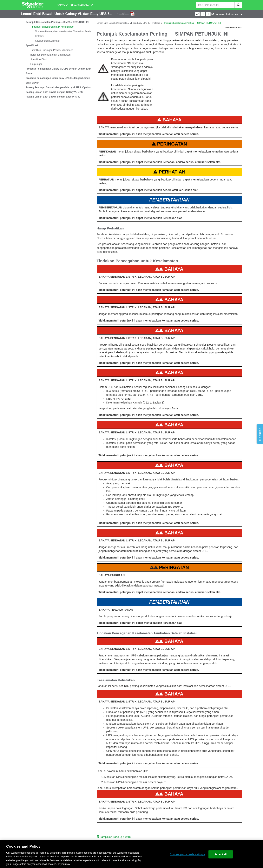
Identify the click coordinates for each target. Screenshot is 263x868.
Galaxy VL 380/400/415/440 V (75, 5)
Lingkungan (36, 64)
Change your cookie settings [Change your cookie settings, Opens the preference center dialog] (187, 854)
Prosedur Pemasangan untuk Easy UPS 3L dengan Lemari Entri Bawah (58, 80)
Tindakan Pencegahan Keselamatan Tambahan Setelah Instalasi (64, 34)
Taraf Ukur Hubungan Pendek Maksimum (52, 50)
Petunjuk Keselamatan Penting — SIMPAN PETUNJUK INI (58, 22)
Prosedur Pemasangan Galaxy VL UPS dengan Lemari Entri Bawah (59, 71)
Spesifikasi (32, 45)
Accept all (221, 854)
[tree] (56, 59)
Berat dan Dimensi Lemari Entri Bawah (51, 55)
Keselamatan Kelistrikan (48, 41)
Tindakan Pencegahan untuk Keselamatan (52, 27)
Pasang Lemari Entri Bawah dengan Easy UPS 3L (53, 97)
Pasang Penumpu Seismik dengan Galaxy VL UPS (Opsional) (59, 87)
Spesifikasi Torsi (39, 59)
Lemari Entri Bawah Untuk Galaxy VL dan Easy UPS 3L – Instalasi (76, 14)
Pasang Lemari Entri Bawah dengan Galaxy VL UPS (54, 92)
